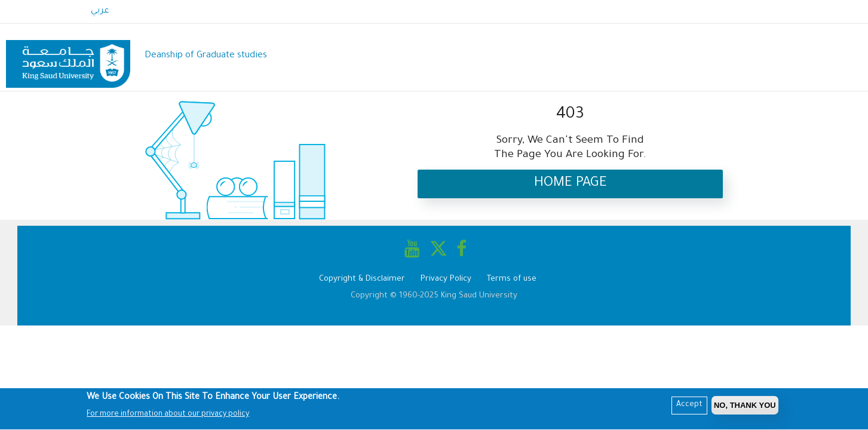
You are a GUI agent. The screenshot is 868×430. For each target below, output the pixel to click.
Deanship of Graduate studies (206, 56)
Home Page (571, 184)
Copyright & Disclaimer (362, 279)
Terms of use (512, 279)
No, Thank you (745, 407)
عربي (100, 11)
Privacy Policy (446, 279)
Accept (689, 407)
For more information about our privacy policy (168, 416)
